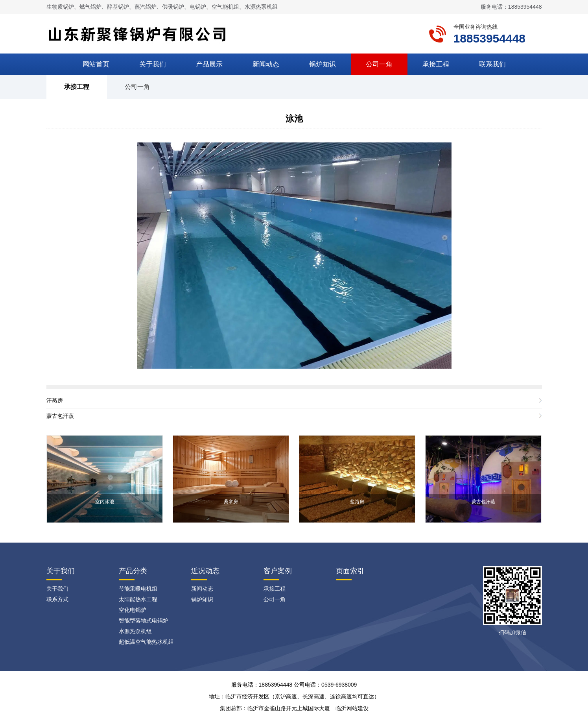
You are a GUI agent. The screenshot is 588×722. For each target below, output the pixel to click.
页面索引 (350, 571)
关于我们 (153, 64)
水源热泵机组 (135, 631)
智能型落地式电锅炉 (144, 620)
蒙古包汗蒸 (60, 416)
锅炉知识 (323, 64)
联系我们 (492, 64)
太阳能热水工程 (138, 599)
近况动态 (205, 571)
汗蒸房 (55, 401)
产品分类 (133, 571)
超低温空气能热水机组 (146, 642)
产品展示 (209, 64)
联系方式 (57, 599)
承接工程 (436, 64)
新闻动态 (266, 64)
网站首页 (96, 64)
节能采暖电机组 (138, 589)
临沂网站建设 (352, 708)
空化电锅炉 (133, 610)
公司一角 (379, 64)
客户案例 (278, 571)
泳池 (294, 119)
